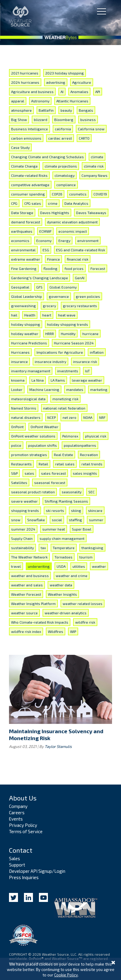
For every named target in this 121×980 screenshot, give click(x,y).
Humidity (68, 334)
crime (53, 203)
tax (43, 548)
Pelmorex (70, 436)
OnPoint (17, 427)
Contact (21, 850)
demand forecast (26, 222)
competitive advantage (30, 185)
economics (20, 240)
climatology (65, 175)
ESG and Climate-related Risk (81, 250)
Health (30, 315)
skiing (76, 510)
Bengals (86, 110)
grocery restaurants (80, 306)
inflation (97, 352)
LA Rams (58, 380)
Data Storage (22, 213)
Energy (64, 240)
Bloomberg (64, 119)
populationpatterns (80, 445)
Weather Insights (62, 594)
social (57, 520)
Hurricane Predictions (29, 343)
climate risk (94, 166)
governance (59, 296)
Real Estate (63, 455)
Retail (43, 464)
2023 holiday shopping (65, 73)
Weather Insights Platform (33, 603)
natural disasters (26, 417)
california (63, 129)
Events (16, 819)
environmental (23, 250)
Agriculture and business (32, 92)
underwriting (39, 566)
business (88, 119)
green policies (88, 296)
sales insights (85, 473)
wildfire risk (85, 622)
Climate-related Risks (29, 175)
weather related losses (83, 603)
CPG (14, 203)
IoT (87, 371)
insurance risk (85, 361)
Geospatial (20, 287)
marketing (99, 389)
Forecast (98, 268)
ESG (46, 250)
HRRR (50, 334)
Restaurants (21, 464)
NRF (102, 417)
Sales (15, 858)
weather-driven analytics (66, 613)
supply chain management (62, 538)
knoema (18, 380)
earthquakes (22, 231)
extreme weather (26, 259)
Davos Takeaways (91, 213)
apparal (18, 101)
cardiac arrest (60, 138)
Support (17, 865)
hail (14, 315)
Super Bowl (82, 529)
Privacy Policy (23, 825)
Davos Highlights (55, 213)
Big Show (19, 119)
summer (96, 520)
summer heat (54, 529)
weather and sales (27, 585)
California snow (91, 129)
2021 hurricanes (25, 73)
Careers (17, 812)
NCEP (52, 417)
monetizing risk (65, 399)
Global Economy (63, 287)
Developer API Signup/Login (37, 871)
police (16, 445)
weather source (24, 613)
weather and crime (72, 576)
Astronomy (40, 101)
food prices (74, 268)
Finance (53, 259)
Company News (94, 175)
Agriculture (82, 82)
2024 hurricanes (25, 82)
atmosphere (21, 110)
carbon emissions (26, 138)
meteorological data (28, 399)
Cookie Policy (66, 975)
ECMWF (45, 231)
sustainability (22, 548)
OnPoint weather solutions (33, 436)
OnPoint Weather (44, 427)
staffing (75, 520)
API (98, 92)
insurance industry (50, 361)
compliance (66, 185)
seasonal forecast (50, 482)
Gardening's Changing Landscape (40, 278)
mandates (75, 389)
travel (16, 566)
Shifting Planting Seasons (66, 501)
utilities (79, 566)
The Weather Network (29, 557)
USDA (61, 566)
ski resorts (55, 510)
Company (18, 806)
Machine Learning (44, 389)
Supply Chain (22, 538)
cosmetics (78, 194)
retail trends (92, 464)
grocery (49, 306)
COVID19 (100, 194)
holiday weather (25, 334)
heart (47, 315)
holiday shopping (26, 324)
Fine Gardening (24, 268)
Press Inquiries (24, 877)
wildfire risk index (26, 631)
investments (68, 371)
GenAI (80, 278)
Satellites (19, 482)
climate (97, 157)
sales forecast (53, 473)
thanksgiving (92, 548)
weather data (61, 585)
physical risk (96, 436)
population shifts (43, 445)
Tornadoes (63, 557)
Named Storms (24, 408)
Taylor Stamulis (58, 746)
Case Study (20, 147)
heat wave (67, 315)
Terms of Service (26, 831)
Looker (17, 389)
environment (88, 240)
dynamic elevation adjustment (72, 222)
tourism (86, 557)
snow (16, 520)
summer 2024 (23, 529)
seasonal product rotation (33, 492)
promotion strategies (29, 455)
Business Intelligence (30, 129)
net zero (69, 417)
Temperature (64, 548)
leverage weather (87, 380)
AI (62, 92)
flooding (50, 268)
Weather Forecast (26, 594)
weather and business (30, 576)
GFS (39, 287)
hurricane (90, 334)
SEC (91, 492)
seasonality (72, 492)
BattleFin (46, 110)
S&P (14, 473)
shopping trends (25, 510)
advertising (56, 82)
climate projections (61, 166)
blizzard (41, 119)
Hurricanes (20, 352)
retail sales (65, 464)
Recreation (89, 455)
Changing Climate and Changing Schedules (47, 157)
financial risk (78, 259)
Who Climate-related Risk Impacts (40, 622)
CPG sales (33, 203)
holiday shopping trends (68, 324)
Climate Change (24, 166)
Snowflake (36, 520)
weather (99, 566)
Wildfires (56, 631)
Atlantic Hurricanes (72, 101)
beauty (66, 110)
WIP (73, 631)
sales (29, 473)
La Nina (38, 380)
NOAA (88, 417)
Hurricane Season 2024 (74, 343)
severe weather (24, 501)
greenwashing (24, 306)
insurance (19, 361)
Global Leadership (27, 296)
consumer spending (28, 194)
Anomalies (79, 92)
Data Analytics (76, 203)
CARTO (84, 138)
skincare (95, 510)
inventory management (31, 371)
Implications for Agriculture (60, 352)
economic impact (73, 231)
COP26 (57, 194)
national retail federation (64, 408)
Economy (44, 240)
